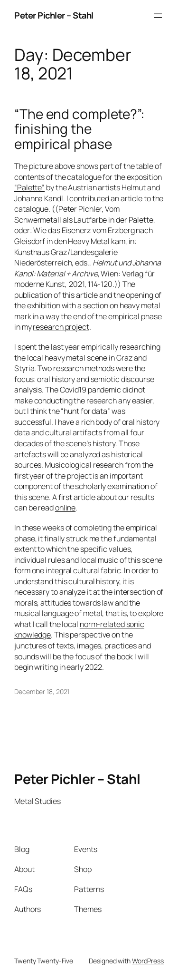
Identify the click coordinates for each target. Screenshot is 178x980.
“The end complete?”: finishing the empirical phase (79, 129)
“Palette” (29, 187)
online (65, 508)
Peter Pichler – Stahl (54, 15)
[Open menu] (158, 16)
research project (61, 327)
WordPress (148, 961)
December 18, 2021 (42, 691)
